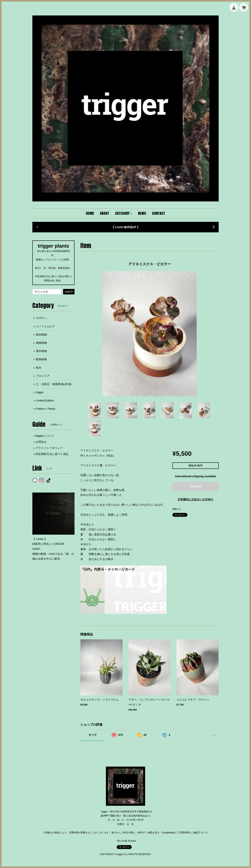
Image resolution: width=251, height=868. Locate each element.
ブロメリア (43, 376)
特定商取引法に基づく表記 (52, 454)
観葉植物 (41, 359)
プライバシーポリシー (49, 448)
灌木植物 (41, 351)
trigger (40, 392)
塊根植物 (41, 343)
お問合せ (41, 442)
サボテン (41, 318)
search (69, 291)
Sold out (196, 486)
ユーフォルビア (45, 326)
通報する (177, 509)
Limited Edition (45, 401)
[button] (124, 214)
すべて (93, 735)
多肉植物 (41, 335)
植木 (39, 368)
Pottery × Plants (46, 409)
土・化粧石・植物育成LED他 (54, 384)
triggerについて (45, 436)
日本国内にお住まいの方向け (196, 499)
